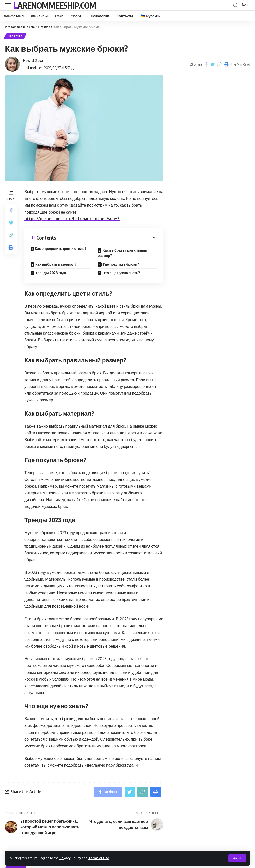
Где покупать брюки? (121, 264)
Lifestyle (15, 36)
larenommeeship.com (55, 5)
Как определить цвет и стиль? (61, 248)
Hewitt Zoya (33, 60)
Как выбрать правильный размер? (122, 253)
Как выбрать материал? (56, 264)
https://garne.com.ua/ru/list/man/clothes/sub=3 (72, 219)
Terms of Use (99, 858)
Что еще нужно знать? (121, 273)
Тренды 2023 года (51, 273)
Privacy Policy (70, 858)
